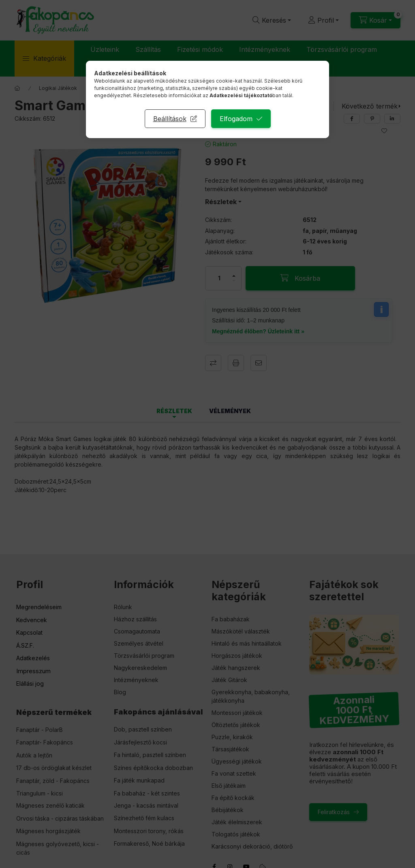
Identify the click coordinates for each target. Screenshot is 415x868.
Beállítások (170, 119)
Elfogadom (236, 119)
